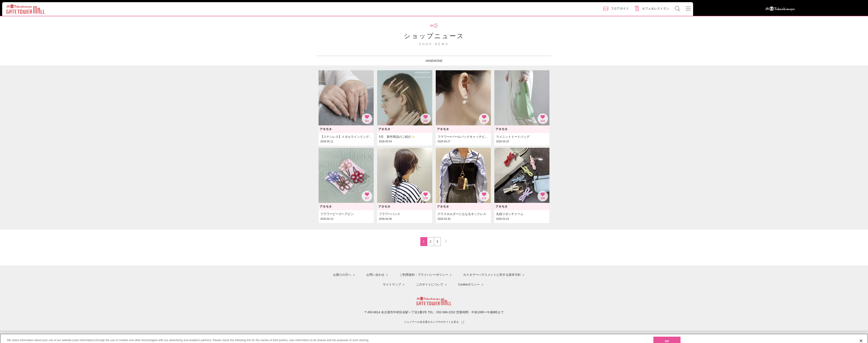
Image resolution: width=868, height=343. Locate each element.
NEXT (444, 240)
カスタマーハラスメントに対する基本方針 (492, 275)
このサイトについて (430, 284)
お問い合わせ (375, 275)
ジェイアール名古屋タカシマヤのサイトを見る (434, 322)
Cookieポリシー (469, 284)
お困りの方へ (342, 275)
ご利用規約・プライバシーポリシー (424, 275)
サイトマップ (392, 284)
